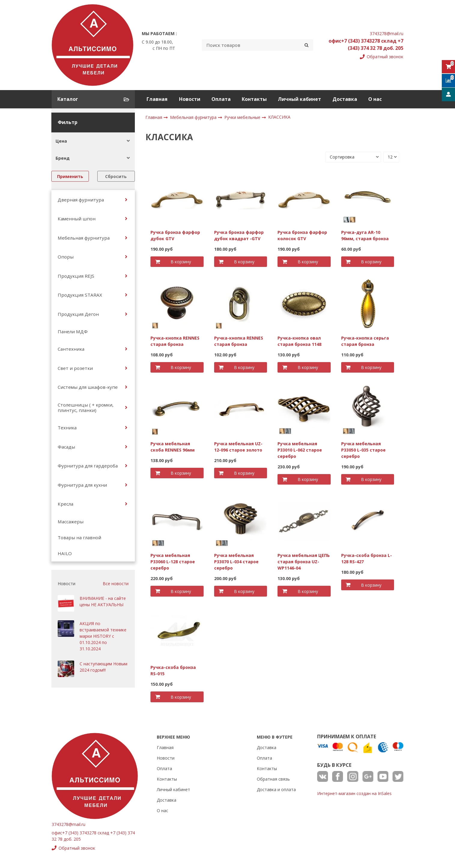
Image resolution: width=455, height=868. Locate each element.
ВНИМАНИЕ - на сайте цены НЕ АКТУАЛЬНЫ (103, 601)
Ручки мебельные (243, 117)
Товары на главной (79, 537)
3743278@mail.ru (387, 33)
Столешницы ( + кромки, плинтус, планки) (86, 407)
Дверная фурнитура (81, 200)
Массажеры (71, 522)
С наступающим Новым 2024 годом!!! (103, 667)
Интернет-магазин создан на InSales (354, 793)
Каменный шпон (77, 219)
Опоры (66, 257)
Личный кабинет (299, 99)
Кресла (65, 504)
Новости (190, 99)
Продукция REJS (76, 276)
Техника (67, 428)
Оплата (221, 99)
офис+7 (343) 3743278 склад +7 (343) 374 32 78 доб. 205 (366, 44)
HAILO (65, 553)
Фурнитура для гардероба (88, 466)
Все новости (116, 584)
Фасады (66, 447)
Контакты (254, 99)
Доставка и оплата (276, 789)
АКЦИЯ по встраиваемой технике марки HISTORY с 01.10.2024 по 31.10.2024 (103, 636)
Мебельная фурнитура (84, 238)
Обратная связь (273, 779)
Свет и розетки (75, 368)
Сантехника (71, 349)
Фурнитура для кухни (82, 485)
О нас (375, 99)
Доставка (345, 99)
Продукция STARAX (80, 295)
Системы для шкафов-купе (88, 387)
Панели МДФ (73, 331)
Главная (157, 99)
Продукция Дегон (78, 314)
